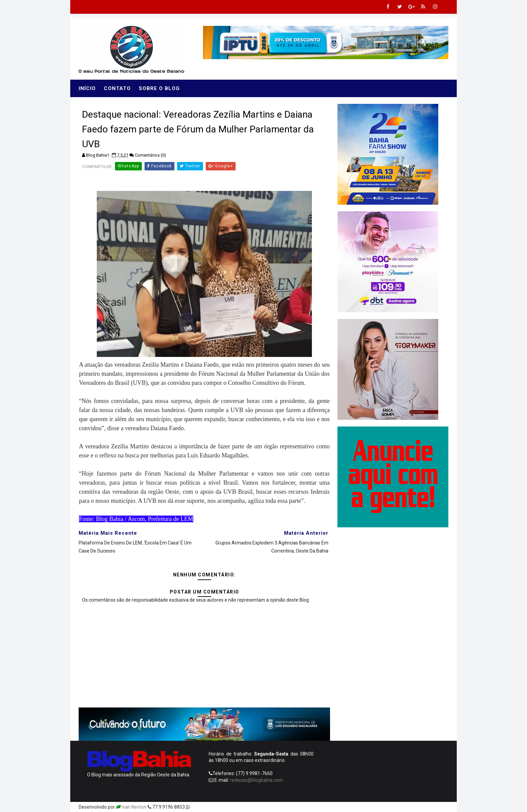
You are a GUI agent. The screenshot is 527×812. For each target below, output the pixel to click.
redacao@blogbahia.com (256, 780)
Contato (117, 88)
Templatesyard (207, 807)
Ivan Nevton (134, 807)
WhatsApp (128, 166)
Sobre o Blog (159, 88)
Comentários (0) (150, 155)
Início (87, 88)
